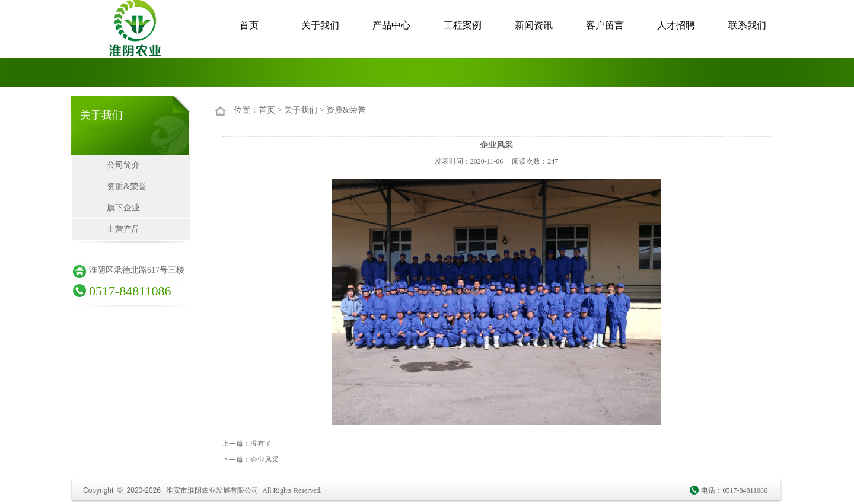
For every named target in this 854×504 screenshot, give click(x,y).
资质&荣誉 (127, 186)
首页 (249, 25)
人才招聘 (676, 25)
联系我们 (747, 25)
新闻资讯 (534, 25)
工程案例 (463, 25)
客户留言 (605, 25)
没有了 (261, 444)
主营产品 (123, 229)
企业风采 (265, 460)
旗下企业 (123, 208)
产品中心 (391, 25)
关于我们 (320, 25)
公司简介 (123, 165)
